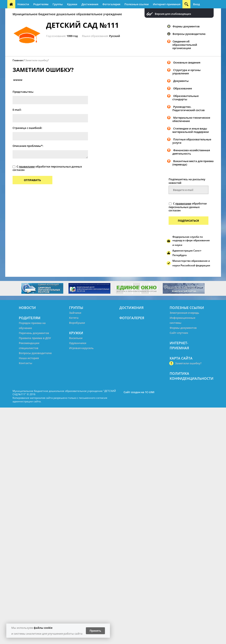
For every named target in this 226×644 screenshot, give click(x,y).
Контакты (26, 363)
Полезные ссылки (137, 4)
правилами (27, 166)
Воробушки (77, 323)
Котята (74, 318)
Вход (196, 4)
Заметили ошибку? (37, 60)
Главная (18, 60)
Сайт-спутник (179, 333)
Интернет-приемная (167, 4)
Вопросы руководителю (189, 34)
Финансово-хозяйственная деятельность (191, 152)
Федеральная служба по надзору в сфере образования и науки (191, 241)
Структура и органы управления (187, 72)
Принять (95, 631)
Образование (183, 88)
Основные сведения (187, 62)
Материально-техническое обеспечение (191, 119)
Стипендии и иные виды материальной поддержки (191, 130)
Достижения (90, 4)
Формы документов (186, 26)
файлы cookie (43, 628)
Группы (58, 4)
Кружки (72, 4)
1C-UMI (150, 392)
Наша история (29, 358)
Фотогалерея (111, 4)
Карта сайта (181, 358)
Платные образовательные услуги (192, 141)
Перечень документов (34, 333)
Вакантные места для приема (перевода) (193, 163)
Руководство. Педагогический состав (189, 108)
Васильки (76, 338)
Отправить (32, 180)
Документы (181, 81)
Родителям (41, 4)
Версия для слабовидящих (173, 14)
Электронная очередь (184, 313)
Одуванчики (78, 343)
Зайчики (75, 313)
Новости (23, 4)
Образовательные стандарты (185, 98)
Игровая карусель (81, 348)
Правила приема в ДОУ (35, 338)
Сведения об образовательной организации (185, 45)
